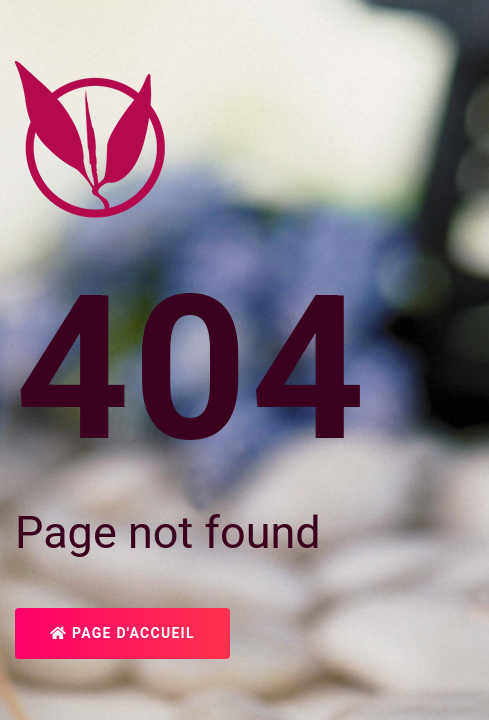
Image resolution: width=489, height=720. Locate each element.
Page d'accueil (122, 633)
